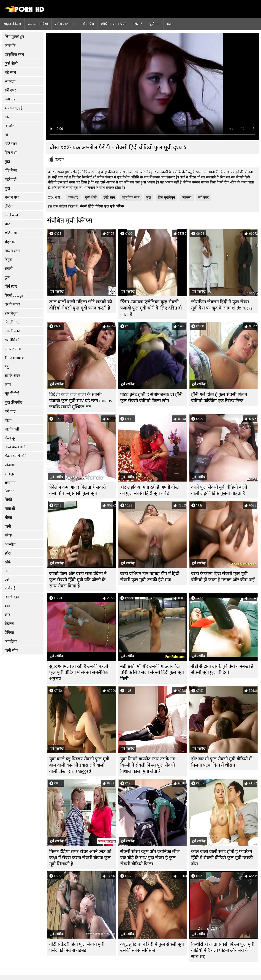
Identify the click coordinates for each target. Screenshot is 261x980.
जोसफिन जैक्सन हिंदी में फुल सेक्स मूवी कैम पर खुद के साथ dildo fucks (222, 305)
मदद (170, 24)
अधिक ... (122, 206)
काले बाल (11, 215)
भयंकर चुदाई (14, 108)
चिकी (8, 500)
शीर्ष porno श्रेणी (114, 24)
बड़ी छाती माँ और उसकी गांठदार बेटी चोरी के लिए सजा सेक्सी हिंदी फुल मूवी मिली (152, 672)
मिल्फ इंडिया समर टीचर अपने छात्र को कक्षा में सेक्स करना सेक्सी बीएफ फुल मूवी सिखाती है (80, 858)
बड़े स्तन (10, 72)
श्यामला (10, 81)
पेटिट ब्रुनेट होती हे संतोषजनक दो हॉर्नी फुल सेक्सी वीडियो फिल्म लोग (151, 398)
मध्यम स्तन (12, 251)
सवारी (9, 269)
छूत (7, 278)
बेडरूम (9, 624)
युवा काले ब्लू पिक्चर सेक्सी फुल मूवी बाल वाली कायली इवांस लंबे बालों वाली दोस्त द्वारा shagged (79, 765)
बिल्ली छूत (12, 597)
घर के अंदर (12, 376)
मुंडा (7, 162)
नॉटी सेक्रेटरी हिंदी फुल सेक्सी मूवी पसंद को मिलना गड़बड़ (77, 947)
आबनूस (10, 474)
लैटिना (9, 206)
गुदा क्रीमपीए (13, 402)
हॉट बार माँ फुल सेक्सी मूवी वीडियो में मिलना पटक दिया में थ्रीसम (221, 762)
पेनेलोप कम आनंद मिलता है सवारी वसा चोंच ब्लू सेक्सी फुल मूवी (77, 490)
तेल (7, 571)
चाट (7, 224)
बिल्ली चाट (12, 322)
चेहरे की (10, 242)
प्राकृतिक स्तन (14, 55)
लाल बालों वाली (15, 447)
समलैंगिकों (12, 340)
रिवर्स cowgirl (15, 295)
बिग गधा (11, 153)
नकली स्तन (12, 331)
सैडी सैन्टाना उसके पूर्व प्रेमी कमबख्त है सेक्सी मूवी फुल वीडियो (222, 669)
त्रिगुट (8, 260)
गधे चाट (10, 411)
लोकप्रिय (88, 24)
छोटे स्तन (11, 144)
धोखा (8, 518)
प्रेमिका (9, 633)
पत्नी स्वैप (11, 650)
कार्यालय (11, 642)
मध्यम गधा (12, 197)
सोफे (8, 562)
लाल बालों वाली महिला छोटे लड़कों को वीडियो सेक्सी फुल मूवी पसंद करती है (81, 305)
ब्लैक (8, 535)
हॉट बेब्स (11, 171)
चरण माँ (10, 483)
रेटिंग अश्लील (65, 24)
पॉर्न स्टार (11, 287)
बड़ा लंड (10, 99)
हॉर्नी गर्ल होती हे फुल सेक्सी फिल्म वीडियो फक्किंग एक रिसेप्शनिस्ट (219, 398)
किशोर (9, 126)
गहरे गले (11, 179)
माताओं (10, 509)
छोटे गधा (11, 233)
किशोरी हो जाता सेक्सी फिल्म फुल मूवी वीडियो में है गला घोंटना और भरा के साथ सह (223, 950)
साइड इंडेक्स (12, 24)
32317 (60, 160)
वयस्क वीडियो (38, 24)
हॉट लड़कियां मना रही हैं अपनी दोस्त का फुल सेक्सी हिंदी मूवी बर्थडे (150, 490)
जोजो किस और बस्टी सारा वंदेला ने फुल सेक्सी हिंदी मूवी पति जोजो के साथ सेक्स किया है (78, 580)
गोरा (7, 117)
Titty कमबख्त (15, 358)
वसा (7, 606)
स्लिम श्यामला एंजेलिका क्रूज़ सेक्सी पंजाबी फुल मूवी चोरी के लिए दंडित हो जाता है (151, 308)
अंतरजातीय (13, 349)
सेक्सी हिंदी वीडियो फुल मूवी (97, 206)
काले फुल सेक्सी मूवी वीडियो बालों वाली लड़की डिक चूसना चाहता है (219, 490)
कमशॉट (10, 46)
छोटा (8, 553)
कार (7, 615)
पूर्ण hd (155, 24)
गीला (8, 420)
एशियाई (10, 588)
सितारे (138, 24)
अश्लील (10, 544)
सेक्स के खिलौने (15, 456)
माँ (6, 135)
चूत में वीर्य (12, 394)
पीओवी (10, 465)
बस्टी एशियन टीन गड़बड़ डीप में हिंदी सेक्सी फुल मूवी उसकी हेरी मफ (150, 577)
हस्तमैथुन (11, 313)
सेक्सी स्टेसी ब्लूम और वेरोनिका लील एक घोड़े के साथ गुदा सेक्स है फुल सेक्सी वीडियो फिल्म (150, 858)
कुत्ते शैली (11, 63)
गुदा (7, 188)
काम (8, 385)
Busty (9, 491)
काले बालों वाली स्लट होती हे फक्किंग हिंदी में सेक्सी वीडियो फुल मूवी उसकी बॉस (222, 858)
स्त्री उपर (10, 90)
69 (7, 579)
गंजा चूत (11, 438)
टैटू (7, 367)
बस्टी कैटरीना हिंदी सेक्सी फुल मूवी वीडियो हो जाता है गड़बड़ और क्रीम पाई (223, 577)
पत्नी (8, 526)
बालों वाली (12, 429)
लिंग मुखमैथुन (14, 37)
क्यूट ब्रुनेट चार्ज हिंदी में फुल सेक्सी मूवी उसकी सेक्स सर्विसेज (152, 947)
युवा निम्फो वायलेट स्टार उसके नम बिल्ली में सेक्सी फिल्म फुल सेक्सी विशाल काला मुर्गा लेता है (148, 765)
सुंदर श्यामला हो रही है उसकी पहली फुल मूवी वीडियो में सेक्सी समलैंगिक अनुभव (79, 672)
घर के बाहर (12, 304)
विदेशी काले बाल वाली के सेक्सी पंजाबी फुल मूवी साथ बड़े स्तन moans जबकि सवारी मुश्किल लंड (81, 401)
